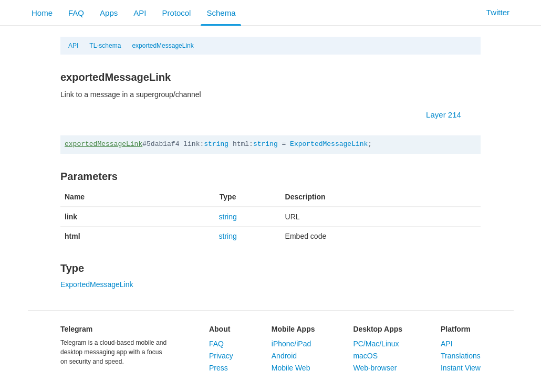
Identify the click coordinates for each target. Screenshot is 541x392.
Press (219, 368)
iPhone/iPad (292, 344)
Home (42, 13)
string (216, 144)
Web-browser (375, 368)
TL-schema (105, 46)
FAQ (76, 13)
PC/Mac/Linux (376, 344)
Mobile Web (291, 368)
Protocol (176, 13)
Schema (221, 13)
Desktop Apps (378, 329)
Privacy (221, 356)
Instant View (461, 368)
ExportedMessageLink (329, 144)
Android (284, 356)
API (140, 13)
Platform (456, 329)
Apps (109, 13)
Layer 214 (449, 115)
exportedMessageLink (163, 46)
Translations (461, 356)
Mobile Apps (293, 329)
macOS (365, 356)
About (220, 329)
